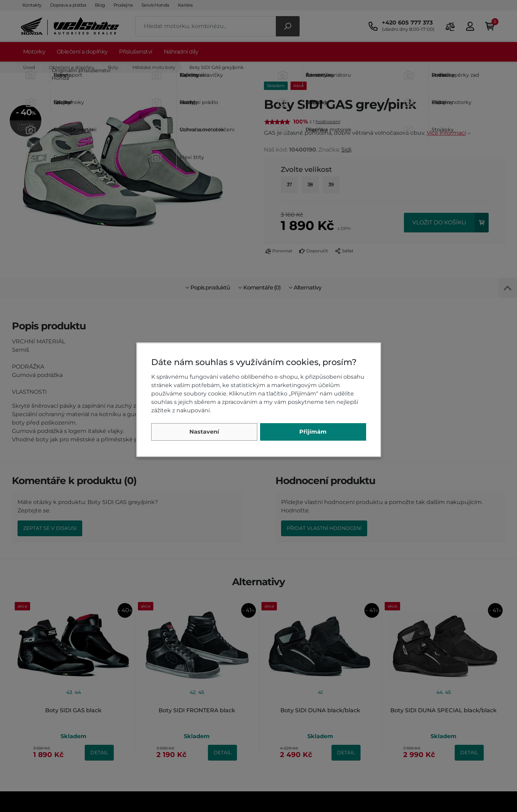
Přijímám (313, 432)
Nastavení (204, 432)
